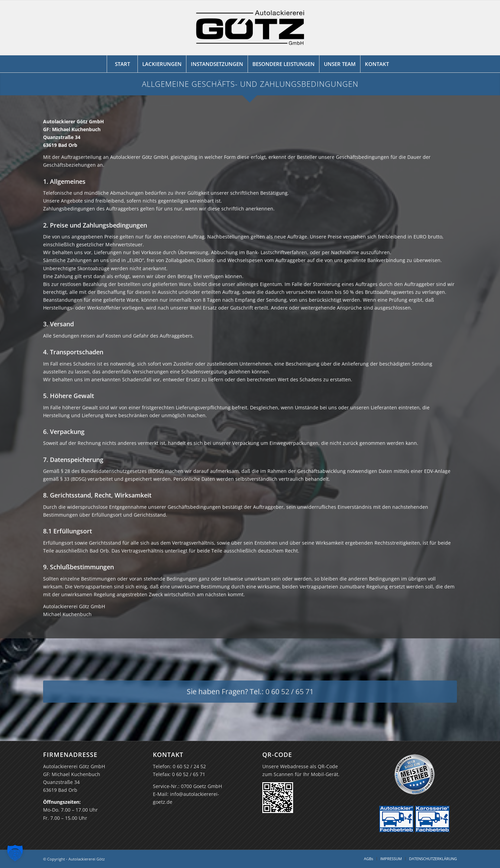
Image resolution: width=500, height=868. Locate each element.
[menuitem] (122, 64)
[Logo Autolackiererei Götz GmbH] (250, 28)
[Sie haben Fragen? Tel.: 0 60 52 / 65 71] (250, 696)
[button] (15, 853)
